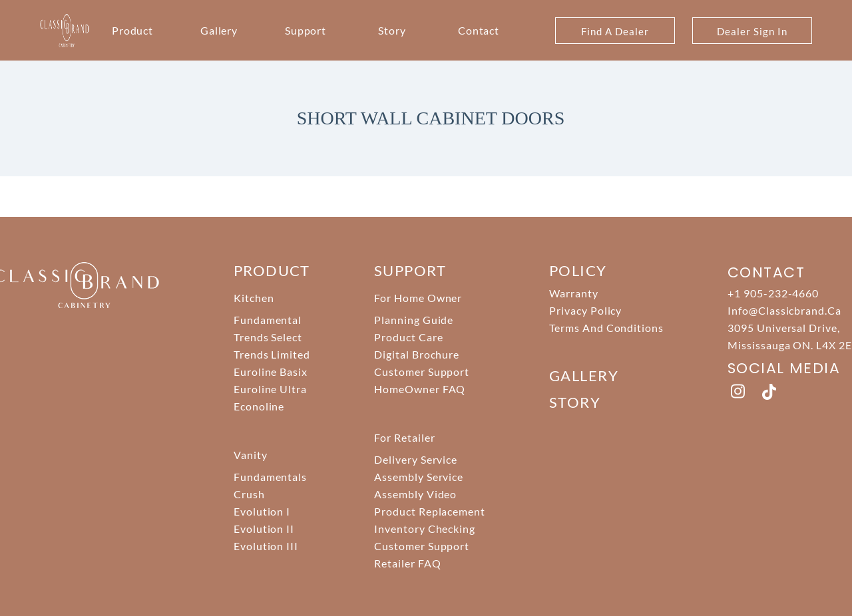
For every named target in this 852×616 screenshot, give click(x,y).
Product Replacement (430, 511)
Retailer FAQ (408, 563)
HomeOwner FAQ (420, 389)
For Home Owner (418, 298)
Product (133, 30)
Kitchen (254, 298)
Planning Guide (414, 320)
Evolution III (266, 546)
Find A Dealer (615, 31)
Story (392, 30)
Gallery (219, 30)
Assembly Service (419, 477)
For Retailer (405, 437)
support (410, 270)
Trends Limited (272, 354)
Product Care (409, 337)
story (575, 402)
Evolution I (262, 511)
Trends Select (268, 337)
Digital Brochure (417, 354)
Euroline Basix (271, 372)
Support (306, 30)
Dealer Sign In (752, 31)
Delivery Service (416, 459)
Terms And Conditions (606, 328)
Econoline (259, 406)
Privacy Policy (585, 310)
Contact (479, 30)
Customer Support (422, 372)
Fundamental (268, 320)
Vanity (251, 455)
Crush (249, 494)
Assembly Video (415, 494)
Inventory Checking (425, 529)
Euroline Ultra (270, 389)
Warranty (574, 293)
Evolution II (264, 529)
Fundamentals (271, 477)
